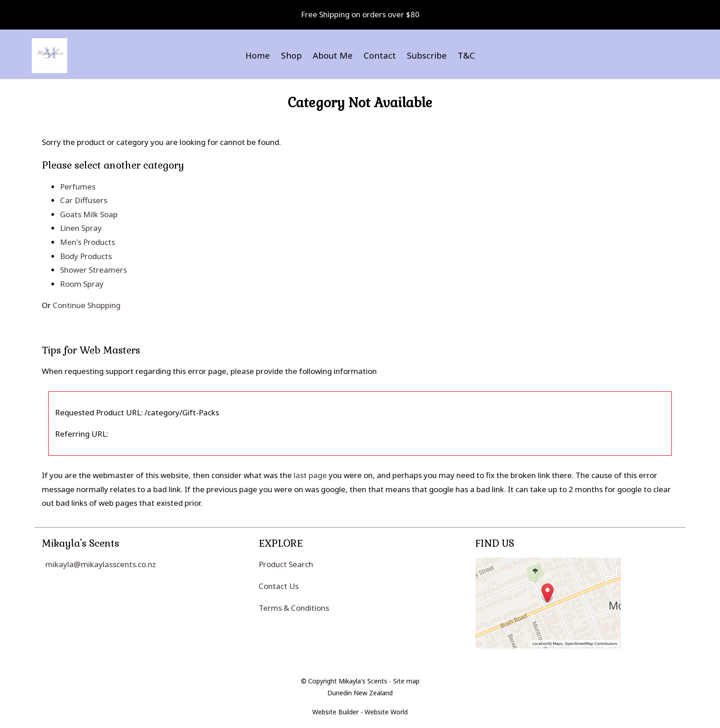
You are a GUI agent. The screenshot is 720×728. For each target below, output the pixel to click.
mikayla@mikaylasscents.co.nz (101, 564)
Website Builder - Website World (360, 712)
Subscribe (427, 55)
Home (258, 55)
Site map (406, 681)
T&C (466, 55)
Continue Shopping (87, 305)
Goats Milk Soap (89, 214)
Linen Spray (81, 228)
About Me (333, 55)
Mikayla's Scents (363, 681)
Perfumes (78, 187)
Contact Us (279, 586)
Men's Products (87, 242)
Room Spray (82, 284)
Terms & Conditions (294, 608)
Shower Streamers (93, 270)
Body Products (86, 256)
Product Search (286, 564)
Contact (380, 55)
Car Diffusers (84, 200)
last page (310, 475)
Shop (291, 55)
